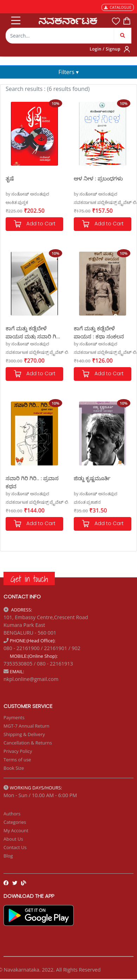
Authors (12, 814)
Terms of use (17, 760)
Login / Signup (105, 49)
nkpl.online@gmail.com (31, 679)
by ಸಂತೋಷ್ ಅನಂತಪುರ (27, 194)
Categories (15, 822)
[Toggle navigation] (15, 19)
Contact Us (15, 847)
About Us (13, 839)
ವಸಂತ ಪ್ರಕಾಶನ (87, 502)
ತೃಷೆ (10, 178)
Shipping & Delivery (24, 734)
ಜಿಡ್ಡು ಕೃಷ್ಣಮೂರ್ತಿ (92, 478)
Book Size (14, 768)
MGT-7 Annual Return (27, 726)
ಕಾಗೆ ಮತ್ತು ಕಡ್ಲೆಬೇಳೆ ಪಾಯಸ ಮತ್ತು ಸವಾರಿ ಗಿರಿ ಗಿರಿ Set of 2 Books (33, 332)
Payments (14, 717)
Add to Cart (34, 224)
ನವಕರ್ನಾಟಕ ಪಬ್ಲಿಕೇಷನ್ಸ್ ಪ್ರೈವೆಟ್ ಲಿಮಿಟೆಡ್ (43, 352)
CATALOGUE (118, 7)
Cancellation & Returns (28, 743)
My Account (16, 830)
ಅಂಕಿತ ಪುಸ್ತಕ (17, 202)
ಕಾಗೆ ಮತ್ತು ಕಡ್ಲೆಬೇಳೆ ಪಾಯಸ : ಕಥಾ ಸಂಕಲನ (99, 332)
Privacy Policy (18, 751)
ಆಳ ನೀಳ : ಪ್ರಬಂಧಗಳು (98, 178)
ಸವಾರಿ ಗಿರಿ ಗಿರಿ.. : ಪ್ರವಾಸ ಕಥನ (32, 482)
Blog (8, 856)
